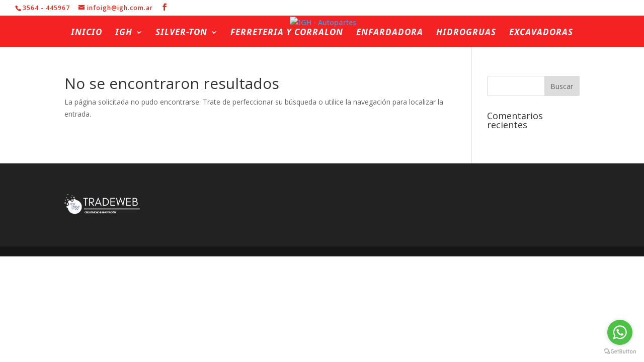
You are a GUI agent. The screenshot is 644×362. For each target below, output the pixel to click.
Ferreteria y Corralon (287, 33)
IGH (124, 33)
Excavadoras (541, 33)
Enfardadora (390, 33)
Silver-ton (181, 33)
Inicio (87, 33)
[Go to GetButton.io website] (620, 352)
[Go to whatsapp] (620, 332)
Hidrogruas (466, 33)
